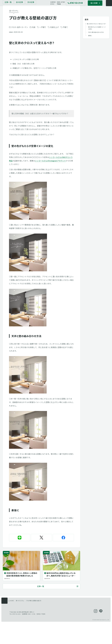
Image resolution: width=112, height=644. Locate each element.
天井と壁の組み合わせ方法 (96, 33)
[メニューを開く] (105, 6)
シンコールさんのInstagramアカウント (50, 173)
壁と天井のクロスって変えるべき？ (96, 24)
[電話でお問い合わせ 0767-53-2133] (72, 6)
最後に (90, 36)
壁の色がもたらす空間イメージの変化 (97, 29)
